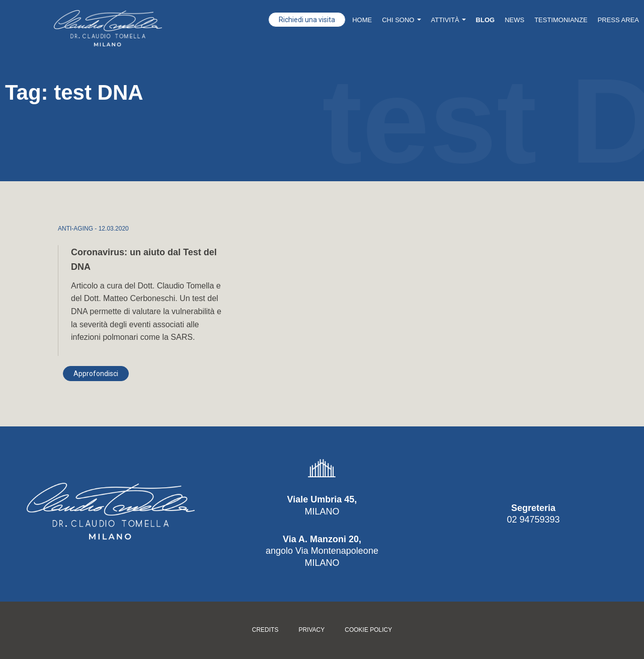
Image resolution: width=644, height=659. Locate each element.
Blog (486, 20)
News (514, 20)
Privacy (311, 630)
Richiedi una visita (307, 20)
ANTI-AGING (75, 229)
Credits (265, 630)
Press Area (618, 20)
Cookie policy (368, 630)
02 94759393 (533, 520)
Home (362, 20)
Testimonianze (561, 20)
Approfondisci (96, 374)
